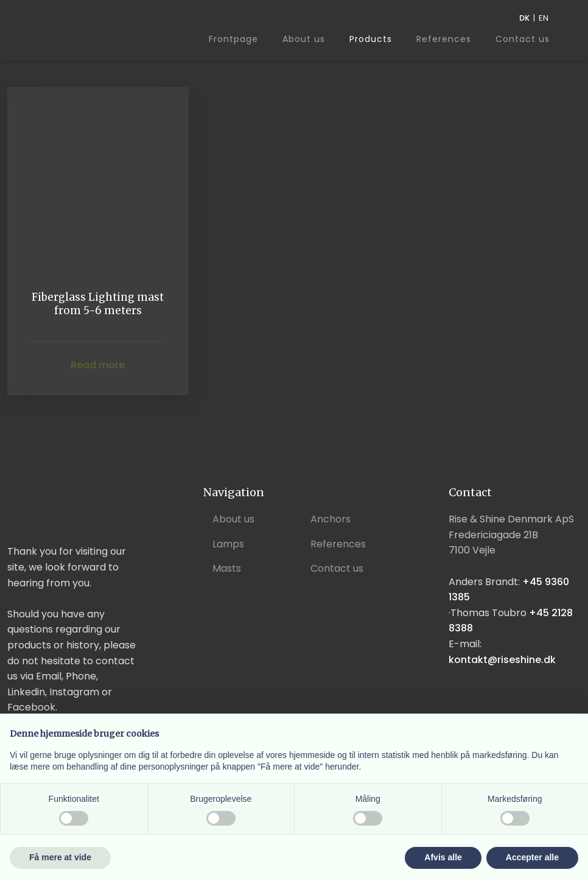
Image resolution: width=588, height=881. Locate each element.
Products (371, 39)
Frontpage (233, 39)
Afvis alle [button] (443, 857)
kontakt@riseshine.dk (502, 660)
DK (524, 18)
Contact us (523, 40)
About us (304, 39)
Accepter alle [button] (532, 857)
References (444, 39)
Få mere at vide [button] (60, 857)
